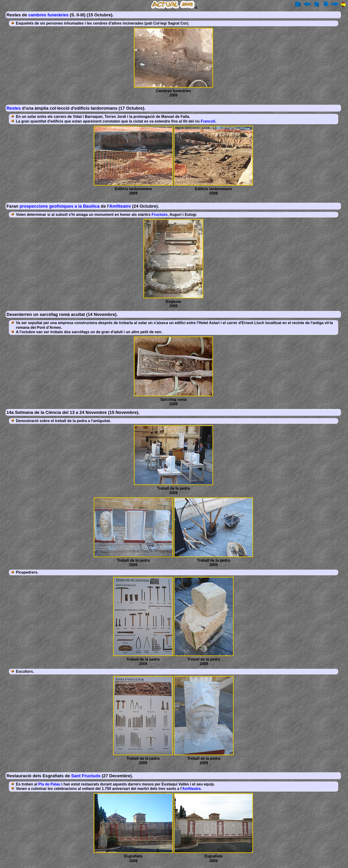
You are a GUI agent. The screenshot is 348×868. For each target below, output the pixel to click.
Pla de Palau (49, 784)
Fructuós (160, 215)
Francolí (208, 121)
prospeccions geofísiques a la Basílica (60, 206)
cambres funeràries (48, 15)
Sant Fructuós (86, 776)
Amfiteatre (120, 206)
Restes (14, 108)
